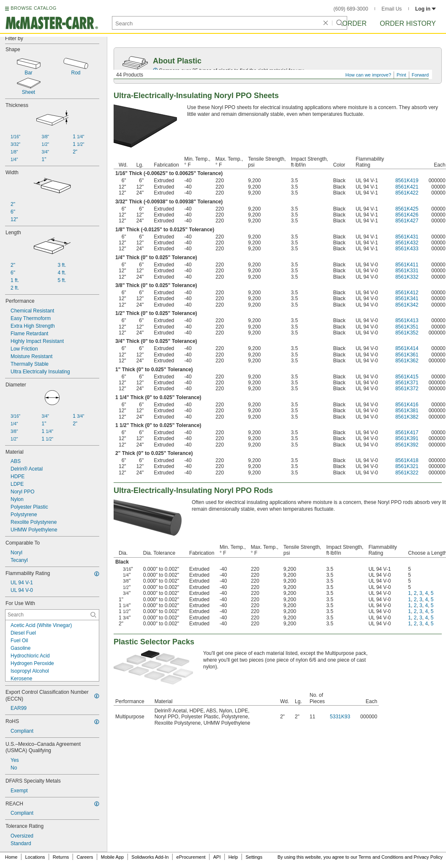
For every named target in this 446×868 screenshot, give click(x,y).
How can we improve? (368, 75)
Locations (35, 857)
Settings (254, 857)
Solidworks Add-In (150, 857)
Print (401, 75)
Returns (61, 857)
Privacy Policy (428, 857)
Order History (408, 23)
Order (354, 23)
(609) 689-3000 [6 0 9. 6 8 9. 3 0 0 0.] (351, 9)
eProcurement (191, 857)
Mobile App (112, 857)
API (217, 857)
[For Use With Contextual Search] (52, 615)
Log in (426, 9)
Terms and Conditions (381, 857)
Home (11, 857)
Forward (420, 75)
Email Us (392, 9)
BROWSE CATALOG (33, 8)
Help (233, 857)
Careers (85, 857)
